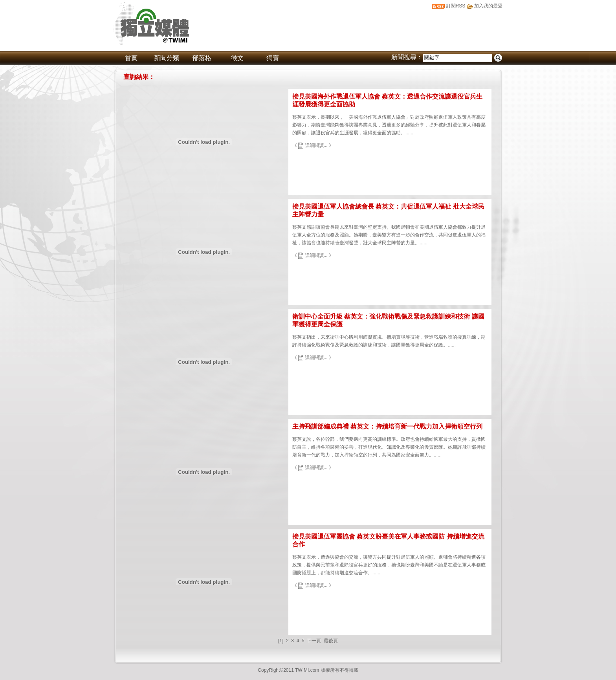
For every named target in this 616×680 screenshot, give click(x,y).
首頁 (131, 58)
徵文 (237, 58)
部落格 (202, 58)
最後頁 (331, 641)
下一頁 (314, 641)
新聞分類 (167, 58)
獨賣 (273, 58)
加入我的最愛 (488, 6)
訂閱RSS (456, 6)
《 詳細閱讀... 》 (313, 145)
